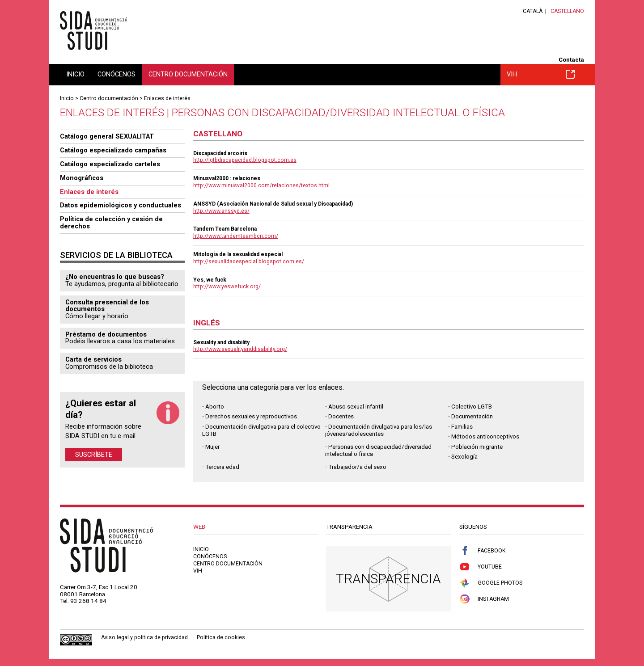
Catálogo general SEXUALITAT (107, 136)
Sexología (464, 457)
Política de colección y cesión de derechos (111, 223)
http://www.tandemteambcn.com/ (236, 236)
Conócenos (117, 74)
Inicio (75, 74)
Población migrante (477, 447)
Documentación (472, 416)
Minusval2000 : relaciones (227, 178)
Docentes (341, 416)
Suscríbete (94, 455)
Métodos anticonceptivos (485, 436)
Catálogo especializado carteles (110, 164)
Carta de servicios (93, 359)
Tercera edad (222, 467)
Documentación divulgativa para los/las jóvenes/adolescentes (379, 430)
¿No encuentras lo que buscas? (115, 277)
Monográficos (82, 178)
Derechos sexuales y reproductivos (251, 416)
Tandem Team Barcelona (225, 229)
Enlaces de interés (167, 98)
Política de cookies (221, 637)
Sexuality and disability (221, 342)
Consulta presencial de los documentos (107, 306)
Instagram (484, 599)
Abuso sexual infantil (356, 407)
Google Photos (491, 583)
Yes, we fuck (210, 280)
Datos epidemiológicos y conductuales (121, 205)
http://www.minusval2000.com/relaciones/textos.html (261, 185)
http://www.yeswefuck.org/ (227, 287)
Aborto (215, 407)
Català (533, 11)
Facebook (482, 551)
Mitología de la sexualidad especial (238, 254)
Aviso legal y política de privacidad (144, 637)
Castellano (567, 11)
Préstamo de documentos (106, 334)
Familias (462, 427)
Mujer (212, 447)
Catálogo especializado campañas (113, 150)
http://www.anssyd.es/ (221, 211)
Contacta (571, 60)
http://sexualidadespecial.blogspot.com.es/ (249, 261)
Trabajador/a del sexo (357, 467)
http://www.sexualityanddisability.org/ (240, 349)
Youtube (481, 567)
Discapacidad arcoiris (220, 153)
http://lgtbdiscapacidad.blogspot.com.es (245, 160)
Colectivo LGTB (472, 407)
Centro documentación (188, 74)
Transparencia (388, 579)
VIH (541, 74)
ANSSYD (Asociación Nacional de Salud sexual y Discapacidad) (273, 204)
